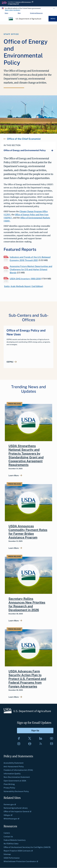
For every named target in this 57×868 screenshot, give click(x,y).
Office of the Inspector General (18, 811)
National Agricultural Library (16, 808)
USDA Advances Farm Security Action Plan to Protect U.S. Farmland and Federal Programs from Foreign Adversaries (27, 679)
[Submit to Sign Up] (35, 731)
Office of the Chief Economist (24, 139)
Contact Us (8, 836)
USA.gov (8, 815)
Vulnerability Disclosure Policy (16, 791)
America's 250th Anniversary (25, 2)
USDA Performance (12, 858)
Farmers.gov (10, 804)
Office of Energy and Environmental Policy (25, 150)
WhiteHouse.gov (12, 819)
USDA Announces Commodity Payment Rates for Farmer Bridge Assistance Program (28, 532)
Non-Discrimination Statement (17, 777)
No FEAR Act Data (11, 844)
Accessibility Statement (14, 763)
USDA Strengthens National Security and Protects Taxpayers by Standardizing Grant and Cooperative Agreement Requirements (26, 455)
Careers (7, 833)
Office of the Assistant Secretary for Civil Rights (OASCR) (27, 847)
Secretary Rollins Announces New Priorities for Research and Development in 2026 (27, 604)
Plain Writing (9, 784)
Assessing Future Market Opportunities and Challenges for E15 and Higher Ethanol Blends (31, 269)
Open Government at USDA (15, 781)
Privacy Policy (9, 788)
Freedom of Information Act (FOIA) (18, 770)
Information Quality (12, 773)
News (6, 13)
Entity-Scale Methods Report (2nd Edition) (24, 286)
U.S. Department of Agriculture (28, 19)
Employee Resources (36, 13)
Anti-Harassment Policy (14, 766)
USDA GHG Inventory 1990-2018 (25, 279)
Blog (19, 13)
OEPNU (10, 362)
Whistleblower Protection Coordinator (21, 861)
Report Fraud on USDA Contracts (18, 851)
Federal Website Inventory (15, 840)
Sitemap (7, 854)
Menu (53, 19)
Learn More (14, 476)
